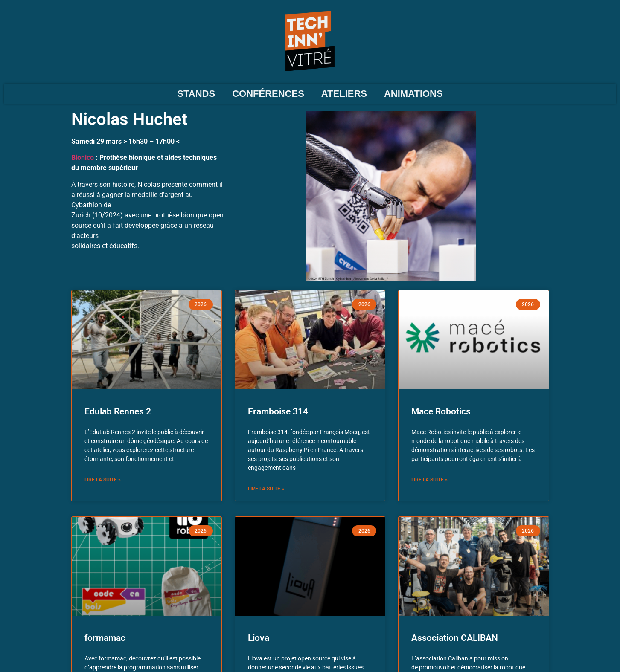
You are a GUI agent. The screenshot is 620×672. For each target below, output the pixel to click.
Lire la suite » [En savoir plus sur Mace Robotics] (429, 480)
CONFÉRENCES (268, 94)
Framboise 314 (278, 411)
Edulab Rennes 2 (118, 411)
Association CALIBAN (455, 638)
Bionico (83, 158)
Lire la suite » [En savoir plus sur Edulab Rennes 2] (103, 480)
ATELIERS (344, 94)
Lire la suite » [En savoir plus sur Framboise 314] (266, 489)
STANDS (196, 94)
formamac (105, 638)
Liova (259, 638)
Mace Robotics (441, 411)
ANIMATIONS (413, 94)
